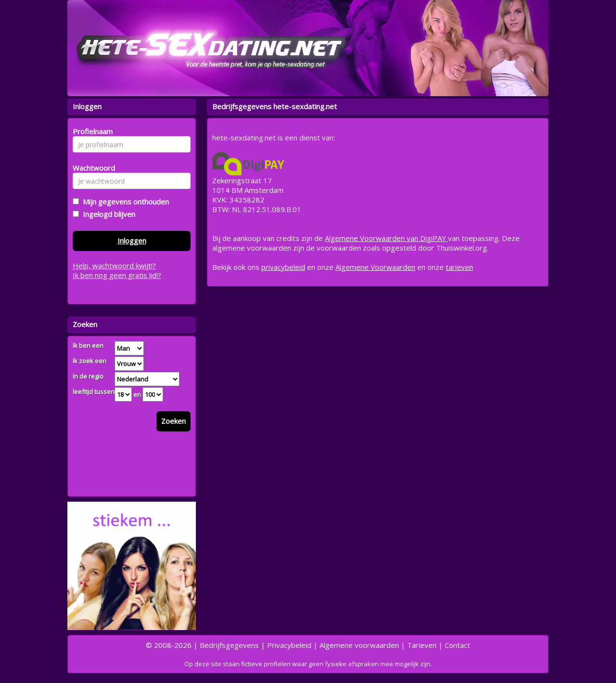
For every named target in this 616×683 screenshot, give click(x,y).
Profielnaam (91, 131)
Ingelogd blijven (107, 214)
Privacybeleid (289, 645)
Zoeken (173, 421)
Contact (457, 645)
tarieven (459, 267)
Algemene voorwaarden (359, 645)
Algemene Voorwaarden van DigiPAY (386, 238)
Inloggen (132, 240)
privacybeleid (283, 267)
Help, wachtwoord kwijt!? (114, 266)
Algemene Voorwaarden (375, 267)
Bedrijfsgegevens (229, 645)
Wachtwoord (91, 168)
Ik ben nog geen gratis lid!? (117, 275)
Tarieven (422, 645)
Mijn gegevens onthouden (124, 202)
